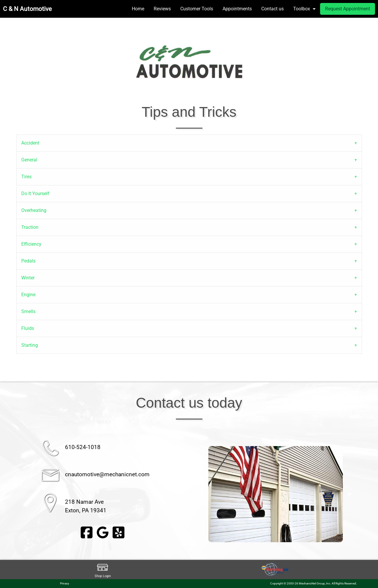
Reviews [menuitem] (162, 9)
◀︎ (201, 494)
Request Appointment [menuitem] (348, 9)
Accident (30, 143)
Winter (28, 278)
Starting (30, 345)
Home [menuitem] (138, 9)
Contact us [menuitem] (272, 9)
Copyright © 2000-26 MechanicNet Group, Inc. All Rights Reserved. (314, 583)
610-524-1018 (83, 447)
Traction (30, 227)
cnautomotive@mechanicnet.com (107, 474)
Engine (28, 295)
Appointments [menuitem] (237, 9)
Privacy (65, 583)
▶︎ (350, 494)
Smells (28, 311)
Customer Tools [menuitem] (197, 9)
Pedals (28, 261)
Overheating (34, 210)
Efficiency (31, 244)
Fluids (28, 328)
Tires (26, 177)
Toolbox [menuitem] (302, 9)
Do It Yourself (35, 193)
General (29, 160)
